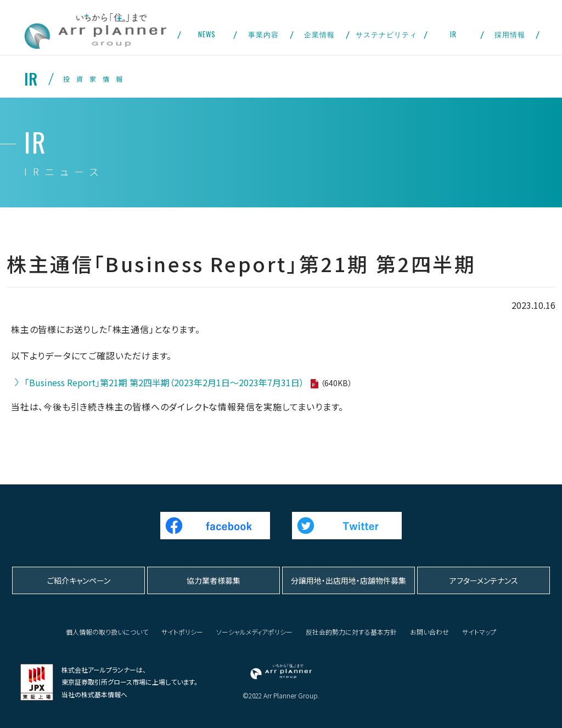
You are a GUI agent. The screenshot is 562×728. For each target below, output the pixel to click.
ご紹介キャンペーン (79, 580)
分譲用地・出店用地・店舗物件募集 (349, 580)
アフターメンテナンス (484, 580)
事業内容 (263, 34)
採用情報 (510, 34)
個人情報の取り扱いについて (107, 632)
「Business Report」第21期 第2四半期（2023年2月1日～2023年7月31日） (164, 382)
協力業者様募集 (213, 580)
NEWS (207, 34)
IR (453, 34)
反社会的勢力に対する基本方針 (351, 632)
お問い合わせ (429, 632)
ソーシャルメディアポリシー (254, 632)
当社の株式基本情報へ (94, 694)
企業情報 (319, 34)
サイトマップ (479, 632)
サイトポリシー (182, 632)
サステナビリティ (386, 34)
